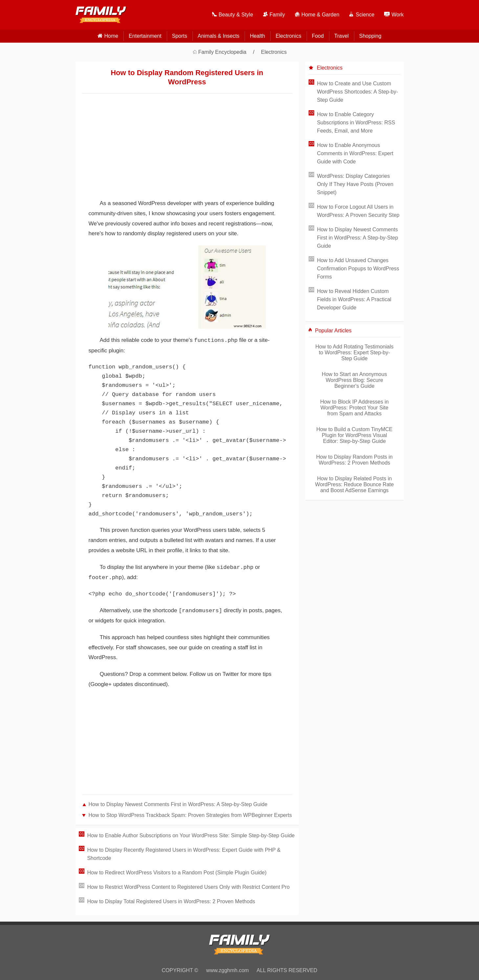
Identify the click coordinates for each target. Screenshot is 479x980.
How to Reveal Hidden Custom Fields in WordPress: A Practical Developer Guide (354, 299)
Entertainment (145, 36)
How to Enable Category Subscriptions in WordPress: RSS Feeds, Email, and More (356, 123)
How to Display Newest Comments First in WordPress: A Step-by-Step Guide (178, 804)
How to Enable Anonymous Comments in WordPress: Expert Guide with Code (355, 153)
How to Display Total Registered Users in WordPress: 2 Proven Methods (171, 901)
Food (318, 36)
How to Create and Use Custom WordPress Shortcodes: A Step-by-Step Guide (357, 92)
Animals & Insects (218, 36)
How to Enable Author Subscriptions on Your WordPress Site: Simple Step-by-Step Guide (191, 835)
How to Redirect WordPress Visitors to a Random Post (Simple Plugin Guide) (177, 873)
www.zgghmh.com (228, 970)
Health (257, 36)
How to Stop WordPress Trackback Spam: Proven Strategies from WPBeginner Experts (190, 815)
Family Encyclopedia (222, 52)
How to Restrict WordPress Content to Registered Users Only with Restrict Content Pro (188, 887)
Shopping (370, 36)
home (111, 36)
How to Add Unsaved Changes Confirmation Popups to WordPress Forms (358, 269)
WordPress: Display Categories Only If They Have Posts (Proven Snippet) (355, 184)
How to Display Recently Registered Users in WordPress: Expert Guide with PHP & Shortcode (184, 854)
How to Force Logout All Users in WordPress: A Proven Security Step (358, 211)
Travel (341, 36)
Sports (180, 36)
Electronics (288, 36)
